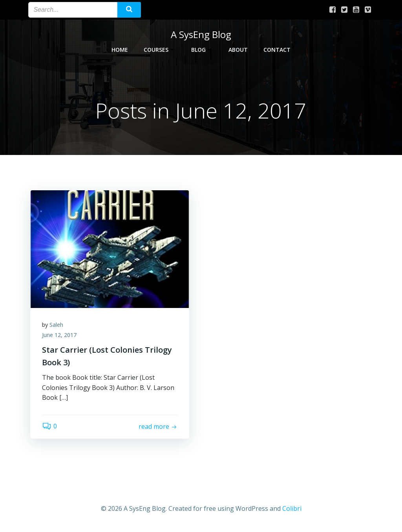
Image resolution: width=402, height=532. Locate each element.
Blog (202, 50)
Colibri (292, 508)
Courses (160, 50)
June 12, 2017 (59, 335)
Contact (277, 50)
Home (120, 50)
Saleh (56, 325)
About (238, 50)
